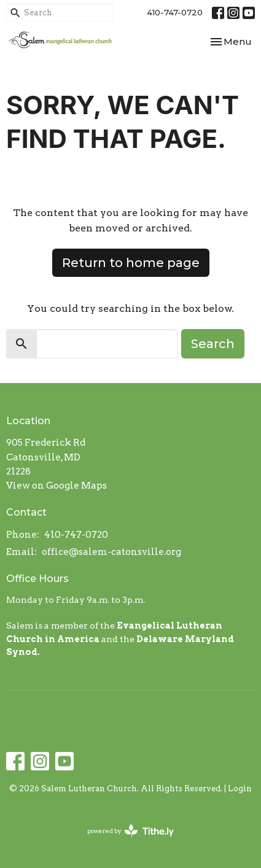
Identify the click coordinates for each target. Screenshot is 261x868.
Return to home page (131, 263)
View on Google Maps (56, 486)
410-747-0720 (175, 12)
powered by (130, 831)
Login (240, 789)
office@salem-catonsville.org (111, 552)
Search (213, 344)
